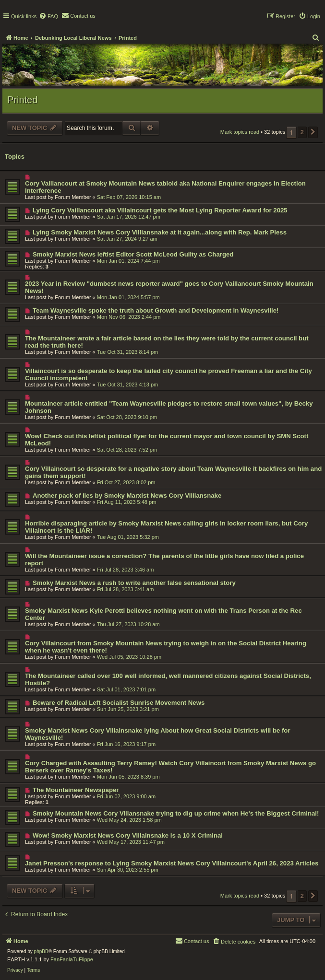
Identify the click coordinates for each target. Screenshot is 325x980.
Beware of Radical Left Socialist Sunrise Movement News (119, 703)
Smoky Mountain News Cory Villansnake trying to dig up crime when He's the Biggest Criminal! (176, 813)
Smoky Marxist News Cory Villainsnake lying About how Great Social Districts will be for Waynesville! (158, 734)
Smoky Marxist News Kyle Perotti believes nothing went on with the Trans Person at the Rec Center (163, 614)
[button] (313, 132)
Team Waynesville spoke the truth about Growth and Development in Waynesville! (156, 310)
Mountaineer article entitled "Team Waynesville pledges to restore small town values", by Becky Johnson (169, 407)
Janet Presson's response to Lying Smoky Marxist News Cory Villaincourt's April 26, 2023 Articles (172, 863)
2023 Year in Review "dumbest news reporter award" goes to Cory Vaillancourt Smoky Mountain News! (169, 287)
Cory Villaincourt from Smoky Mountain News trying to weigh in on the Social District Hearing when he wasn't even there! (166, 647)
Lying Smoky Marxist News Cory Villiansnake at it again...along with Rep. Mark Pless (160, 232)
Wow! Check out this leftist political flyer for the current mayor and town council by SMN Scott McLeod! (167, 440)
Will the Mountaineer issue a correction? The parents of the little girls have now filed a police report (164, 560)
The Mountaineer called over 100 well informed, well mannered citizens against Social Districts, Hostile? (168, 679)
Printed (22, 100)
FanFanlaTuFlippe (72, 959)
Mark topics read (240, 132)
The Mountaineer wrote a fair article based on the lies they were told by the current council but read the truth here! (167, 342)
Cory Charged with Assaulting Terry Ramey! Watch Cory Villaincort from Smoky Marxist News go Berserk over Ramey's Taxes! (170, 767)
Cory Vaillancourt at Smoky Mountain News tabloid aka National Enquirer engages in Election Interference (165, 187)
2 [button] (302, 132)
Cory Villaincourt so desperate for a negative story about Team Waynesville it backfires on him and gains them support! (173, 472)
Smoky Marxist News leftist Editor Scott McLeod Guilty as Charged (133, 254)
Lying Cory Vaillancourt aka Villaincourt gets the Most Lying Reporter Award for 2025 (160, 210)
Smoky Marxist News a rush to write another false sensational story (134, 583)
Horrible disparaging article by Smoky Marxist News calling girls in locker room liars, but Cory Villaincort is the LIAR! (166, 527)
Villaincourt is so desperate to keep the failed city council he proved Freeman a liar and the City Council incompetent (169, 374)
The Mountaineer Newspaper (76, 790)
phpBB (41, 951)
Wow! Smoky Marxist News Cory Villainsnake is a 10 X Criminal (128, 835)
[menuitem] (48, 16)
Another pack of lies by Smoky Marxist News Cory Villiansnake (127, 496)
